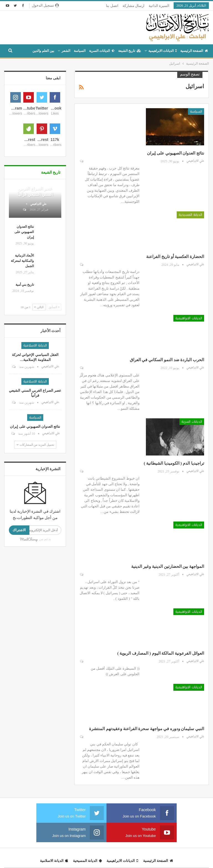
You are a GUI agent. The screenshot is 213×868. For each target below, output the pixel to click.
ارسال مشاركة (134, 6)
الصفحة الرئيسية (194, 51)
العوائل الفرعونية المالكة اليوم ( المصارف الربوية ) (161, 653)
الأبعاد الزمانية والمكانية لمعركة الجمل (22, 323)
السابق (54, 370)
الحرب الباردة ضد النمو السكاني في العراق (167, 360)
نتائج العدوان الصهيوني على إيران (176, 153)
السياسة (80, 51)
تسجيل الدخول (45, 5)
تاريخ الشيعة (130, 51)
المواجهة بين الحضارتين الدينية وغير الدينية (168, 566)
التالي (39, 370)
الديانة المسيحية (190, 215)
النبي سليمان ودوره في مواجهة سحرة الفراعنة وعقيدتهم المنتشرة (147, 729)
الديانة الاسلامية (35, 408)
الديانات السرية (102, 51)
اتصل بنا (112, 6)
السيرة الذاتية (159, 6)
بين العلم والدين (43, 51)
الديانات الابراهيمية (163, 51)
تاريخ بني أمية (25, 347)
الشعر (66, 51)
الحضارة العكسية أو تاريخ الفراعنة (175, 257)
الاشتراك (19, 593)
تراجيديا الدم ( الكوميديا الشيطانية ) (174, 463)
